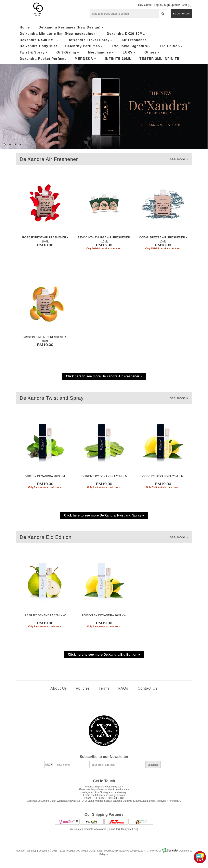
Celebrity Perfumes (84, 46)
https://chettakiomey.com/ (109, 787)
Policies (83, 688)
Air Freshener (136, 40)
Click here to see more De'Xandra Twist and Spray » (104, 515)
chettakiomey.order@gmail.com (108, 795)
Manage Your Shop (26, 851)
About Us (59, 688)
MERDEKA (86, 59)
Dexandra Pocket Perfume (43, 59)
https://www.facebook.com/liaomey (110, 789)
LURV (129, 53)
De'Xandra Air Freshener (104, 159)
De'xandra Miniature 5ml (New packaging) (59, 34)
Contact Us (148, 688)
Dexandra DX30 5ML (40, 40)
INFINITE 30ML (118, 59)
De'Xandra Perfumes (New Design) (71, 28)
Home (25, 27)
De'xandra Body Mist (38, 46)
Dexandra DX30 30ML (128, 34)
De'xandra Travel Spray (90, 40)
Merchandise (101, 53)
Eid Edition (172, 46)
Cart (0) (187, 5)
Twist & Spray (34, 53)
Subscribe (153, 765)
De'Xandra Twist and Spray (104, 398)
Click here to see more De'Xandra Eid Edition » (104, 655)
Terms (104, 688)
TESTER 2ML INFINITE (159, 59)
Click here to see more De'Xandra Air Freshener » (104, 376)
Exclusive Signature (132, 46)
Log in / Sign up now (167, 5)
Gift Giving (68, 53)
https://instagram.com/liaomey (110, 792)
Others (152, 53)
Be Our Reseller (182, 14)
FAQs (123, 688)
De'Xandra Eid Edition (104, 537)
